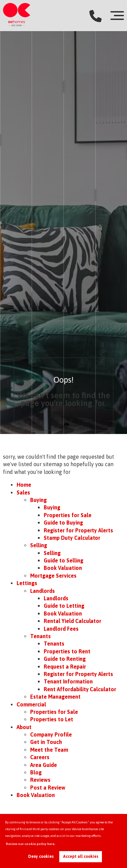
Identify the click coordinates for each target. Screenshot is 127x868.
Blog (36, 772)
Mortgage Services (53, 576)
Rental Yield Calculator (72, 621)
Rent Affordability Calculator (80, 689)
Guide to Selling (63, 560)
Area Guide (44, 765)
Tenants (40, 636)
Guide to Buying (63, 523)
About (24, 727)
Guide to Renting (65, 659)
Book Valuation (63, 568)
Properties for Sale (67, 515)
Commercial (31, 704)
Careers (40, 757)
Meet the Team (49, 750)
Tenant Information (68, 681)
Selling (39, 545)
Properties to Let (51, 719)
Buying (38, 500)
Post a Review (48, 788)
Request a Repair (65, 667)
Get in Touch (46, 742)
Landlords (43, 591)
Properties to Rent (67, 651)
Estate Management (55, 697)
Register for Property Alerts (78, 530)
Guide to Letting (64, 606)
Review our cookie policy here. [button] (31, 844)
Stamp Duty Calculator (72, 538)
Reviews (40, 780)
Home (24, 485)
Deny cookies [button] (41, 857)
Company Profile (51, 734)
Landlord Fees (61, 629)
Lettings (27, 583)
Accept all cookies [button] (81, 857)
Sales (23, 492)
